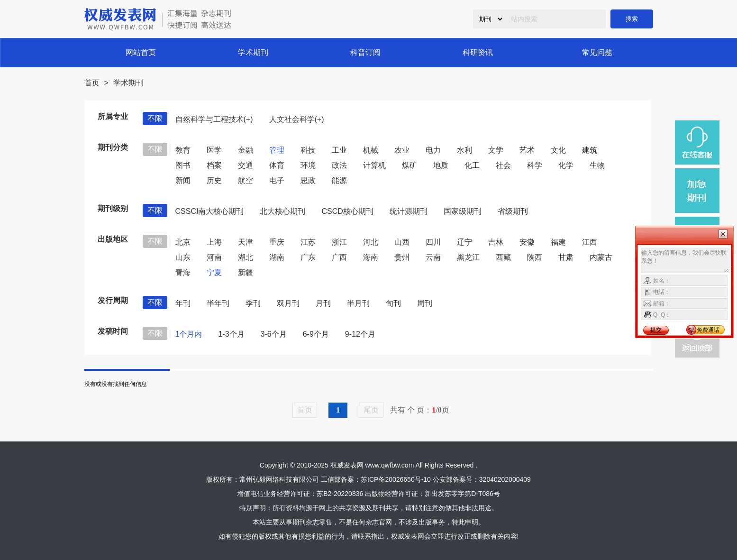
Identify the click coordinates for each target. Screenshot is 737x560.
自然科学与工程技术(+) (214, 119)
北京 (183, 242)
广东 (308, 257)
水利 (464, 150)
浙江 (339, 242)
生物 (597, 165)
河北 (371, 242)
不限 (155, 118)
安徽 (527, 242)
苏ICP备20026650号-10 (396, 479)
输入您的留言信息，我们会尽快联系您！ (685, 261)
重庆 (277, 242)
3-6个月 (274, 334)
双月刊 (288, 303)
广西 (339, 257)
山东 (183, 257)
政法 (339, 165)
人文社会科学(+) (297, 119)
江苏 (308, 242)
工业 (339, 150)
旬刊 (393, 303)
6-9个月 (316, 334)
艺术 (527, 150)
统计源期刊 (409, 211)
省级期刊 (513, 211)
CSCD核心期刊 (347, 211)
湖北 (246, 257)
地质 (441, 165)
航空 (246, 180)
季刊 (253, 303)
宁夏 (214, 272)
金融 (246, 150)
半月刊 (358, 303)
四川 (433, 242)
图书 (183, 165)
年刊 (183, 303)
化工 (472, 165)
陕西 (535, 257)
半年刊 (218, 303)
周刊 (425, 303)
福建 (558, 242)
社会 (503, 165)
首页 (92, 83)
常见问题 (597, 52)
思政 (308, 180)
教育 (183, 150)
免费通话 (708, 330)
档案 (214, 165)
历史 (214, 180)
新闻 (183, 180)
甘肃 (566, 257)
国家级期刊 (463, 211)
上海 (214, 242)
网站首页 (141, 52)
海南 (371, 257)
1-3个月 (231, 334)
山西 (402, 242)
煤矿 (409, 165)
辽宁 (464, 242)
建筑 (590, 150)
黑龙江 (468, 257)
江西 (590, 242)
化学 (566, 165)
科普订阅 (365, 52)
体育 (277, 165)
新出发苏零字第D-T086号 (462, 494)
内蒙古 (601, 257)
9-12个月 (360, 334)
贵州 (402, 257)
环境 (308, 165)
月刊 (323, 303)
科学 (535, 165)
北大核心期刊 (282, 211)
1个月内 (189, 334)
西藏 (503, 257)
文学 (496, 150)
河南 (214, 257)
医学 (214, 150)
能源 (339, 180)
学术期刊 (253, 52)
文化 (558, 150)
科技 (308, 150)
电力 (433, 150)
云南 (433, 257)
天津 (246, 242)
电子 (277, 180)
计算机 (374, 165)
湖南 (277, 257)
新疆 (246, 272)
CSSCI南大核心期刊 (210, 211)
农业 (402, 150)
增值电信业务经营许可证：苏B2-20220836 (300, 494)
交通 (246, 165)
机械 (371, 150)
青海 (183, 272)
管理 (277, 150)
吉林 (496, 242)
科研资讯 (478, 52)
